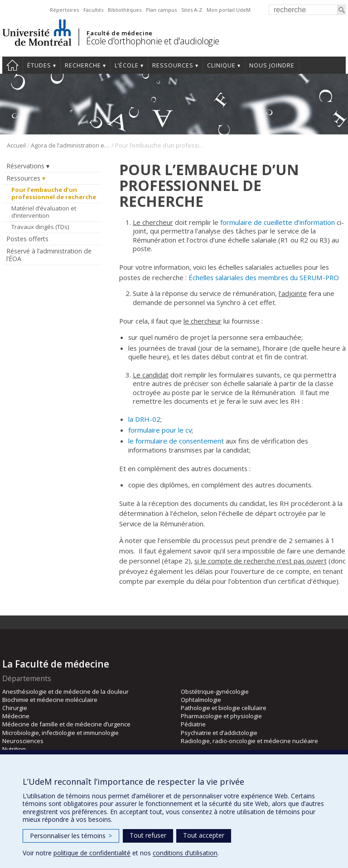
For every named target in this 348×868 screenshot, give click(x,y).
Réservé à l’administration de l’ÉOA (49, 255)
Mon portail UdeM (229, 10)
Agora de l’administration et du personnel (70, 145)
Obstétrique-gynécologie (215, 692)
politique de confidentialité (92, 853)
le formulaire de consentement (176, 441)
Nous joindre (272, 65)
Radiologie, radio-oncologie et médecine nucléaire (249, 741)
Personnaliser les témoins (71, 836)
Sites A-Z (192, 10)
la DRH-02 (144, 419)
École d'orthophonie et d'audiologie (153, 41)
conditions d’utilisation (185, 853)
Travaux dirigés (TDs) (40, 227)
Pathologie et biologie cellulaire (224, 708)
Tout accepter (204, 835)
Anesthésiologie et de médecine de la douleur (65, 692)
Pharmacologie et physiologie (221, 716)
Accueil (12, 65)
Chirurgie (15, 708)
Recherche (83, 65)
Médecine (16, 716)
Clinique (221, 65)
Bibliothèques (125, 10)
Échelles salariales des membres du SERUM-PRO (264, 277)
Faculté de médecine (119, 33)
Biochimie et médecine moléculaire (50, 700)
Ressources (173, 65)
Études (39, 65)
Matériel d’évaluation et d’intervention (44, 212)
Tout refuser (148, 835)
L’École (127, 65)
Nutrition (14, 749)
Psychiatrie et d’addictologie (219, 733)
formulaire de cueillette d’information (278, 222)
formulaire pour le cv (160, 430)
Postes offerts (27, 239)
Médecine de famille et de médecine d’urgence (66, 724)
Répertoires (64, 10)
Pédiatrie (193, 724)
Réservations (25, 166)
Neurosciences (23, 741)
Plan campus (161, 10)
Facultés (93, 10)
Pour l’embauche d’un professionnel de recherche (54, 193)
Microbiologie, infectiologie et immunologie (60, 733)
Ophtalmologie (201, 700)
